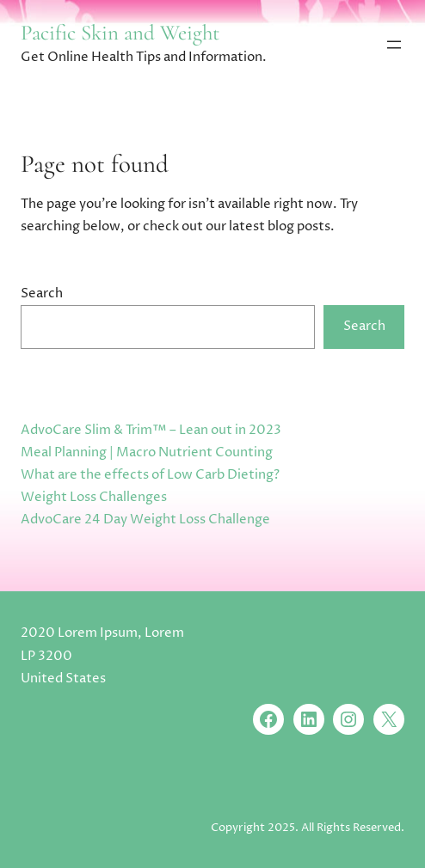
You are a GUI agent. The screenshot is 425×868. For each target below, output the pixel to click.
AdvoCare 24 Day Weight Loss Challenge (145, 520)
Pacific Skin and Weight (120, 33)
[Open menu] (394, 45)
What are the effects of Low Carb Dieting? (150, 475)
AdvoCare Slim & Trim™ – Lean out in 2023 (151, 430)
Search (42, 293)
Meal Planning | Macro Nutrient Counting (147, 452)
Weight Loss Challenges (94, 497)
